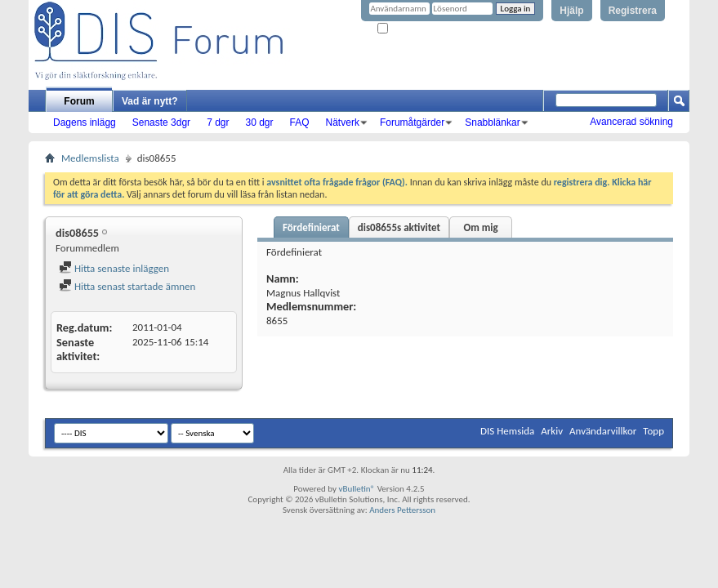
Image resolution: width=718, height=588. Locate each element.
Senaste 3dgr (161, 122)
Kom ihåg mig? (411, 29)
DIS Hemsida (507, 431)
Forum (79, 101)
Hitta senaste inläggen (114, 268)
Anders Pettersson (402, 510)
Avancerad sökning (631, 122)
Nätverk (343, 122)
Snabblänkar (492, 122)
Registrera (633, 11)
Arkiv (552, 431)
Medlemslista (90, 158)
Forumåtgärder (412, 122)
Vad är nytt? (150, 101)
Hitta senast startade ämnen (127, 286)
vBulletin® (357, 489)
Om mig (480, 227)
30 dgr (259, 122)
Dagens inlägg (85, 122)
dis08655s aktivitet (399, 227)
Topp (653, 431)
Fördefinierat (311, 227)
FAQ (300, 122)
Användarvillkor (603, 431)
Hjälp (571, 11)
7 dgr (218, 122)
